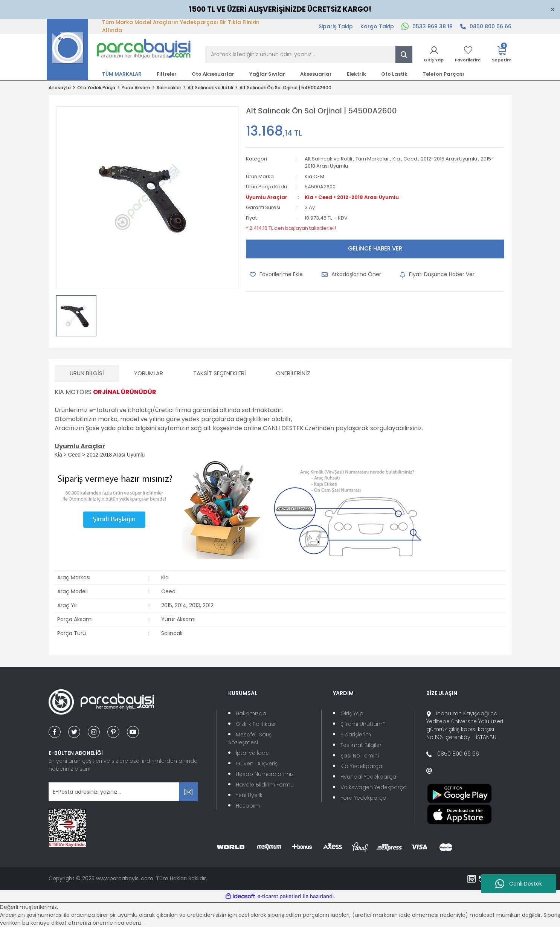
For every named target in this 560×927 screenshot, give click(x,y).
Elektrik (356, 74)
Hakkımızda (251, 713)
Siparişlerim (356, 735)
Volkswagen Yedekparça (374, 787)
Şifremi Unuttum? (363, 724)
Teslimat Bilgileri (362, 745)
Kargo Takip (377, 26)
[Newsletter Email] (123, 792)
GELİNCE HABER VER (375, 248)
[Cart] (502, 54)
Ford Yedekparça (363, 798)
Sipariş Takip (336, 26)
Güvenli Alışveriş (257, 764)
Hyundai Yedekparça (368, 777)
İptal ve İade (252, 753)
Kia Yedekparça (361, 766)
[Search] (309, 54)
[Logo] (119, 49)
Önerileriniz (293, 373)
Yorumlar (149, 373)
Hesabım (248, 806)
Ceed (410, 159)
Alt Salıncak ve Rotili (328, 159)
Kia (396, 159)
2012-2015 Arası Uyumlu (449, 159)
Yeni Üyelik (249, 795)
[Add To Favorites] (276, 275)
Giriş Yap (352, 713)
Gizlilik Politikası (256, 724)
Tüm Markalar (372, 159)
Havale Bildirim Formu (265, 785)
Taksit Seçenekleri (220, 373)
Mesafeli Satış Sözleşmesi (250, 738)
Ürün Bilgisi (87, 373)
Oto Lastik (394, 74)
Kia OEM (314, 176)
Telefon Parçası (443, 74)
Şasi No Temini (360, 756)
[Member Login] (434, 54)
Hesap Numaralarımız (265, 774)
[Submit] (188, 792)
